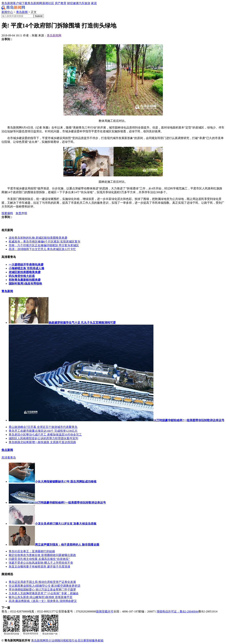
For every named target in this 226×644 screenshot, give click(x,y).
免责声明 (21, 213)
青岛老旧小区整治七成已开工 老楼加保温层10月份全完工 (45, 435)
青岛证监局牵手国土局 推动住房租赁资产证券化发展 (42, 582)
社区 (51, 3)
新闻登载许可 (105, 611)
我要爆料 (7, 213)
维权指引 (69, 640)
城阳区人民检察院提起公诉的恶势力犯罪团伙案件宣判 (43, 438)
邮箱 (101, 640)
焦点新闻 (7, 450)
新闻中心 (7, 12)
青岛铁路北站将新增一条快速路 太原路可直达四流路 (42, 442)
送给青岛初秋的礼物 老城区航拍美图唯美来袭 (38, 238)
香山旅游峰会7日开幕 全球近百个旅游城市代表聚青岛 (43, 427)
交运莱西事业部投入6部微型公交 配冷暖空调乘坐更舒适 (45, 586)
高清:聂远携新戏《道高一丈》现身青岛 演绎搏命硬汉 (43, 601)
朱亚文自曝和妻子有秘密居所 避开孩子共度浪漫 (39, 567)
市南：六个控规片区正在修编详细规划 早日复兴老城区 (44, 245)
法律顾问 (57, 640)
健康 (76, 3)
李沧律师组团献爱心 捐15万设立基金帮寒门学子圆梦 (42, 590)
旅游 (87, 3)
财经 (70, 3)
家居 (94, 3)
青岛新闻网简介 (41, 640)
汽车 (82, 3)
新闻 (45, 3)
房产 (58, 3)
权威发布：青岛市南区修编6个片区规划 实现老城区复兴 (45, 242)
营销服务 (92, 640)
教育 (64, 3)
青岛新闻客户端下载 (14, 3)
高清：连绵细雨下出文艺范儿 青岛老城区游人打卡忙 (42, 249)
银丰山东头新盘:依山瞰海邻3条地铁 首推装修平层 (41, 597)
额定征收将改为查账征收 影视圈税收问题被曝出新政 (42, 555)
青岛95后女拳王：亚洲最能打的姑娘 (32, 551)
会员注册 (80, 640)
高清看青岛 (9, 458)
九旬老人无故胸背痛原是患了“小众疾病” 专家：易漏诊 (44, 593)
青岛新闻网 (35, 3)
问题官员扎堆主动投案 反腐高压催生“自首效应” (39, 559)
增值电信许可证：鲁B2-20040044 (178, 611)
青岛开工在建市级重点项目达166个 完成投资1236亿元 (43, 431)
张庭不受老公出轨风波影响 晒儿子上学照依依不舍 (41, 563)
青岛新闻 (22, 12)
